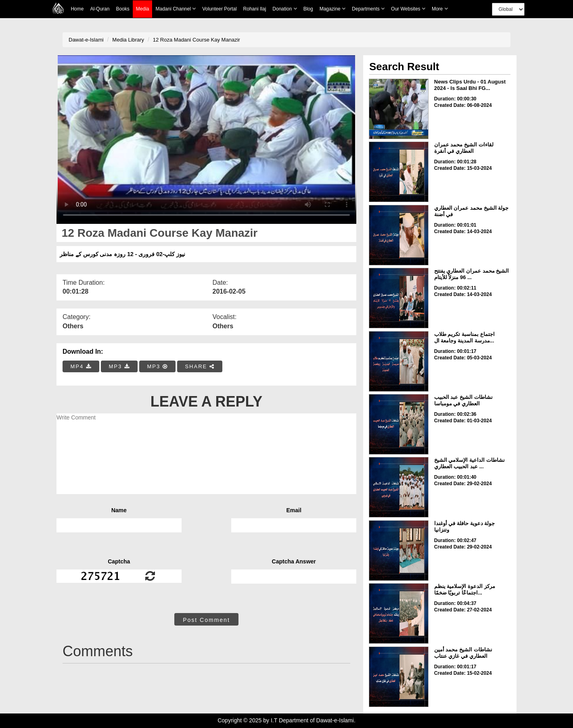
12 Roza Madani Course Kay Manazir (197, 40)
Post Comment (206, 620)
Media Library (128, 40)
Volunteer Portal (219, 9)
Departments (368, 9)
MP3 (119, 366)
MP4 (81, 366)
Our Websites (408, 9)
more (440, 9)
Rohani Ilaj (255, 9)
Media (143, 9)
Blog (308, 9)
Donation (284, 9)
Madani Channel (176, 9)
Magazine (333, 9)
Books (122, 9)
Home (77, 9)
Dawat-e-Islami (86, 40)
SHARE (200, 366)
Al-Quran (100, 9)
